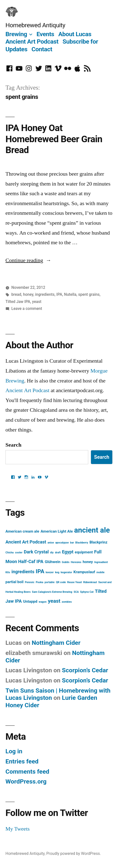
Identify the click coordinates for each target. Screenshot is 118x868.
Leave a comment (27, 309)
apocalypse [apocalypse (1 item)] (62, 543)
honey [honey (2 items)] (88, 562)
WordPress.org (26, 781)
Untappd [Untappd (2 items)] (30, 601)
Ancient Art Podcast (32, 41)
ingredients (45, 294)
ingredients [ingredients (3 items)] (23, 572)
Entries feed (22, 761)
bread (16, 294)
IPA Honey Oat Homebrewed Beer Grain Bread (54, 139)
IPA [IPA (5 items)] (40, 571)
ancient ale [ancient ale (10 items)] (92, 530)
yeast (37, 302)
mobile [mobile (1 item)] (101, 572)
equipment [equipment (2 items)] (84, 552)
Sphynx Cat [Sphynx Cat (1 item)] (87, 592)
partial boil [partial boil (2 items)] (15, 582)
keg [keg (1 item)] (57, 572)
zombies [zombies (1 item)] (67, 602)
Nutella (70, 294)
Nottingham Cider (56, 643)
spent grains (89, 294)
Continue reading (28, 260)
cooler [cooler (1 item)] (19, 553)
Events (45, 34)
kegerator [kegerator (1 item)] (66, 572)
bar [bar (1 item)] (72, 543)
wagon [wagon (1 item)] (43, 602)
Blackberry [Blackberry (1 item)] (82, 543)
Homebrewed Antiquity (35, 25)
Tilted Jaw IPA (18, 302)
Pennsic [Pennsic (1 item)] (29, 582)
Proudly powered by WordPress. (74, 854)
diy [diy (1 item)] (52, 553)
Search (13, 445)
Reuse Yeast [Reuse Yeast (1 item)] (74, 582)
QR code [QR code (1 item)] (61, 582)
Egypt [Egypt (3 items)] (68, 552)
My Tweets (18, 829)
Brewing (16, 34)
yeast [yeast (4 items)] (54, 601)
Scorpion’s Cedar (85, 670)
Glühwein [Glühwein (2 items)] (52, 562)
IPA (59, 294)
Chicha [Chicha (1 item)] (10, 553)
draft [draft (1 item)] (58, 553)
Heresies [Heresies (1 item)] (76, 562)
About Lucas (75, 34)
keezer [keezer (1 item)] (50, 572)
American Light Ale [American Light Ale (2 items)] (57, 531)
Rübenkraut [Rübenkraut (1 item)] (90, 582)
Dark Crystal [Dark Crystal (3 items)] (36, 552)
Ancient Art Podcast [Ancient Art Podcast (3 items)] (26, 542)
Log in (14, 751)
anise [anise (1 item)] (51, 543)
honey (28, 294)
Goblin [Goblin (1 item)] (66, 562)
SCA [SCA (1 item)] (76, 592)
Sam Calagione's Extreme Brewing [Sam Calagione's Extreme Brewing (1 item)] (52, 592)
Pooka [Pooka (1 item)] (39, 582)
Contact (42, 49)
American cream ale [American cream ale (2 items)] (22, 531)
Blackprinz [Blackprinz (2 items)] (98, 542)
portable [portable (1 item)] (50, 582)
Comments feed (27, 772)
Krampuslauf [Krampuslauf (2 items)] (84, 572)
